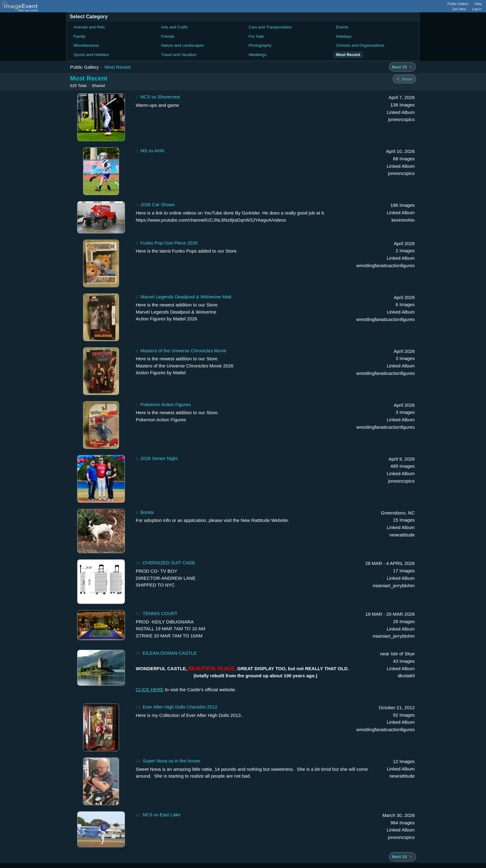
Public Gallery (458, 4)
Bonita (147, 512)
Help (478, 4)
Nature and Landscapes (183, 45)
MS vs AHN (152, 151)
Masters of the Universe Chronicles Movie (183, 351)
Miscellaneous (86, 45)
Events (342, 27)
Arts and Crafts (175, 27)
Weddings (258, 55)
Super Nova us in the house (171, 761)
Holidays (344, 36)
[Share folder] (404, 79)
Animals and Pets (89, 27)
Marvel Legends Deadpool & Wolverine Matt (186, 297)
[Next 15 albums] (402, 67)
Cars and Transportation (270, 27)
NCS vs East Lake (161, 815)
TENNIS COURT (160, 613)
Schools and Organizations (360, 45)
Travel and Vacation (179, 55)
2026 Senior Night (159, 458)
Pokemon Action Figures (166, 404)
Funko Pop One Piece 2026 (169, 243)
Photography (260, 45)
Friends (168, 36)
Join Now (459, 9)
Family (79, 36)
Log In (477, 9)
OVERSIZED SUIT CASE (169, 563)
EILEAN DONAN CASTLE (170, 653)
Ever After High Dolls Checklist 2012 (180, 707)
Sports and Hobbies (91, 55)
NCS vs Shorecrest (160, 97)
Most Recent (117, 67)
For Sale (256, 36)
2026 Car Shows (158, 204)
